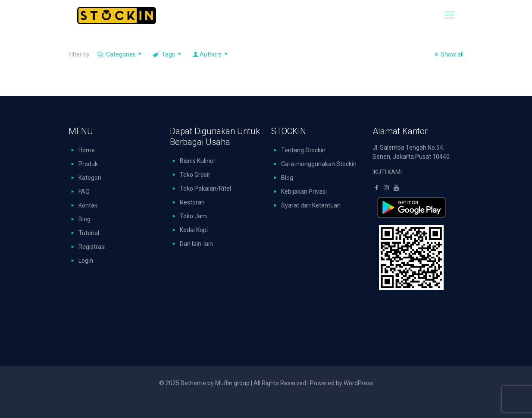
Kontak (88, 205)
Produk (88, 164)
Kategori (90, 178)
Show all (448, 54)
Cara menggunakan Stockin (319, 164)
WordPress (358, 383)
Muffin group (232, 383)
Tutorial (89, 233)
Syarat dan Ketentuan (311, 205)
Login (86, 261)
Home (87, 150)
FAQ (84, 192)
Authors (210, 54)
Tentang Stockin (303, 150)
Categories (120, 54)
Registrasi (92, 247)
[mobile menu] (450, 15)
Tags (167, 54)
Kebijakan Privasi (304, 192)
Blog (84, 219)
